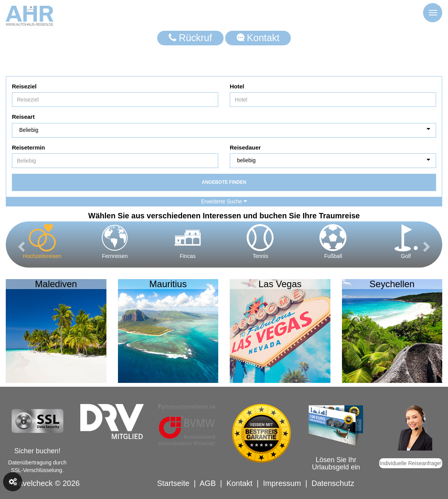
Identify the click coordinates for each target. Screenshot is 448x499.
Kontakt (258, 38)
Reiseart (23, 117)
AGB (207, 483)
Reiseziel (24, 86)
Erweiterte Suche (224, 201)
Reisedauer (245, 147)
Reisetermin (28, 147)
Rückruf (190, 38)
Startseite (173, 483)
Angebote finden (224, 182)
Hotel (237, 86)
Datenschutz (333, 483)
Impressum (282, 483)
